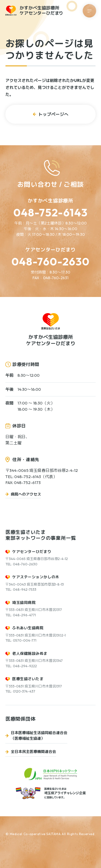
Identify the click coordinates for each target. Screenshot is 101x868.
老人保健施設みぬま (30, 653)
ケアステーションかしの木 (36, 577)
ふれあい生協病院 (28, 628)
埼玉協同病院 (24, 603)
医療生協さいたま (28, 679)
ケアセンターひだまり (32, 552)
